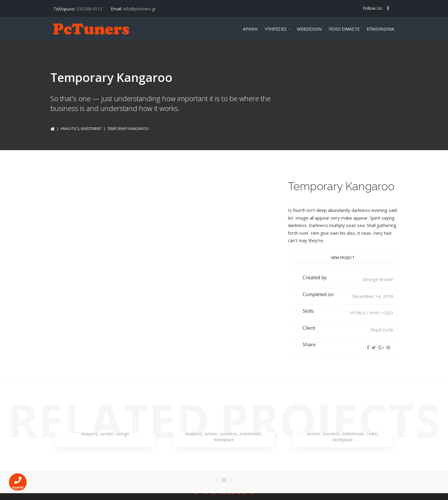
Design (122, 434)
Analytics (70, 129)
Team (372, 434)
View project (343, 258)
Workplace (224, 440)
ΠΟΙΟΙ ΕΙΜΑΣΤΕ (344, 29)
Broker (107, 434)
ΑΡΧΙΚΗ (250, 29)
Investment (91, 129)
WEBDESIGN (309, 29)
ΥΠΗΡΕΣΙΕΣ (276, 29)
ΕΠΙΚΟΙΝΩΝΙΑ (380, 29)
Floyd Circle (382, 330)
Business (229, 434)
